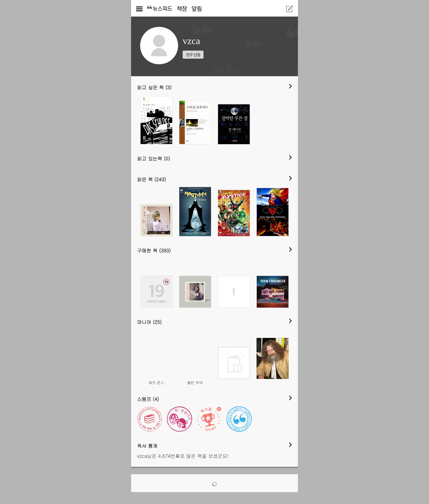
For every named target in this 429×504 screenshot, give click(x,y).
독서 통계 (147, 446)
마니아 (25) (149, 322)
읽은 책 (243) (151, 179)
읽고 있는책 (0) (154, 158)
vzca (191, 41)
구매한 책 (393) (154, 250)
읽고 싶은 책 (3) (154, 87)
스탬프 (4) (148, 399)
